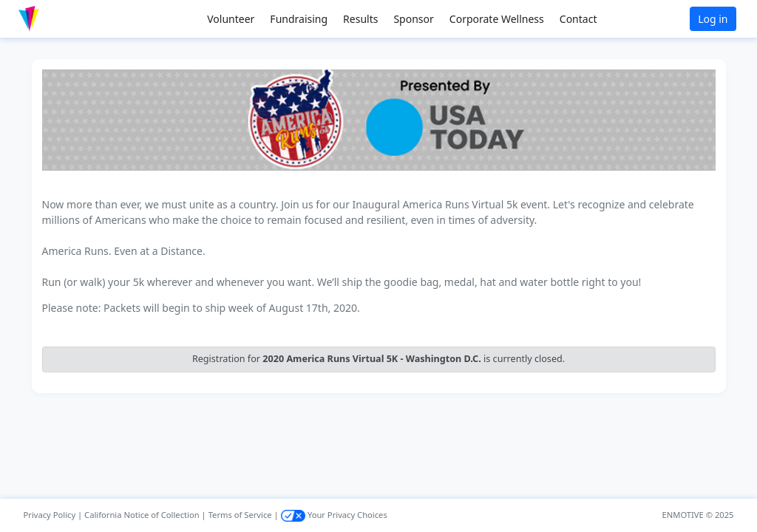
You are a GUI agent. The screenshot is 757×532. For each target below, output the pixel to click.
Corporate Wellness (497, 19)
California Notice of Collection (142, 515)
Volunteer (231, 19)
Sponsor (413, 19)
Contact (578, 19)
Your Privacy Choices (334, 515)
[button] (60, 19)
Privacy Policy (50, 515)
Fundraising (299, 19)
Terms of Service (240, 515)
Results (360, 19)
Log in (713, 19)
